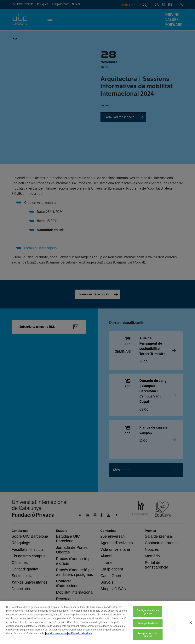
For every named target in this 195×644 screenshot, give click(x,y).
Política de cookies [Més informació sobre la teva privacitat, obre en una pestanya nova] (57, 633)
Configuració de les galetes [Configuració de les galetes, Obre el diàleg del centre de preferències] (148, 612)
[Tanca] (191, 623)
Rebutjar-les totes (148, 623)
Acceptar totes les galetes (148, 635)
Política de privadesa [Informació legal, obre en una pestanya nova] (80, 633)
